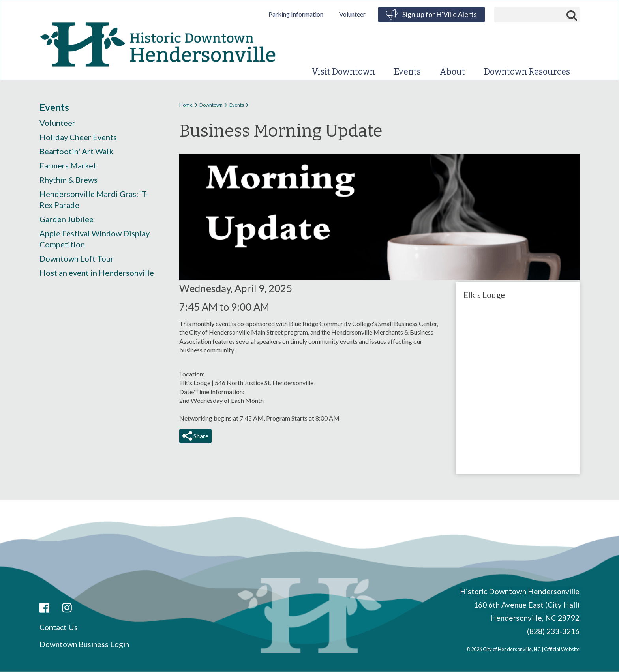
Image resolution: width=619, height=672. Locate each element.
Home (186, 105)
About (452, 72)
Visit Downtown (343, 72)
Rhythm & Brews (68, 180)
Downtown (211, 105)
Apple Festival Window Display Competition (95, 239)
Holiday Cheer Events (78, 137)
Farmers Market (68, 165)
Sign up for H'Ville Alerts (440, 14)
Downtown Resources (527, 72)
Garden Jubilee (67, 219)
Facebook (44, 608)
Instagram (67, 608)
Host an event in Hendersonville (97, 273)
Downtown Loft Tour (77, 258)
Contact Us (59, 627)
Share (200, 436)
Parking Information (296, 14)
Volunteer (352, 14)
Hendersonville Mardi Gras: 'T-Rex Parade (94, 199)
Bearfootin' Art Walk (76, 151)
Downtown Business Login (84, 644)
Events (407, 72)
